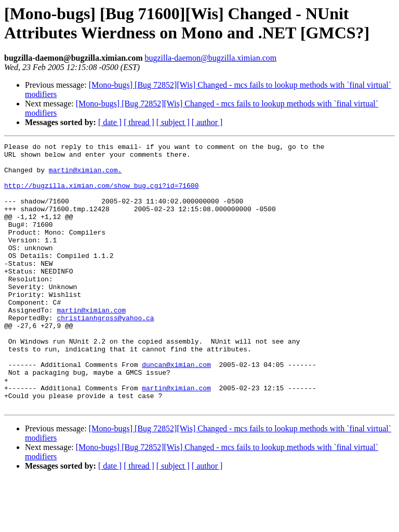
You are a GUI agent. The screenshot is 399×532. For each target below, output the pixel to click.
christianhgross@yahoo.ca (105, 353)
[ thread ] (139, 122)
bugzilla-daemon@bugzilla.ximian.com (210, 58)
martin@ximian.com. (85, 176)
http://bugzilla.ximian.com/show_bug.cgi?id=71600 (101, 195)
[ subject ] (173, 122)
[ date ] (110, 122)
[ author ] (207, 122)
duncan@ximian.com (176, 410)
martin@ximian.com (91, 344)
